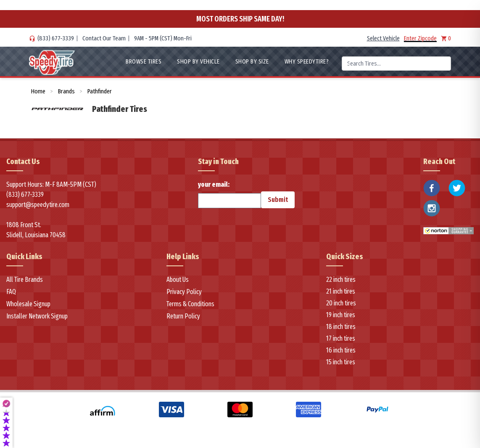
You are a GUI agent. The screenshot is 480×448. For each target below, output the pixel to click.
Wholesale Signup (28, 304)
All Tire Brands (25, 280)
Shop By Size (252, 61)
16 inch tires (341, 350)
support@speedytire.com (38, 205)
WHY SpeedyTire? (307, 61)
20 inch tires (341, 303)
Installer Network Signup (37, 316)
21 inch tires (341, 291)
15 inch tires (341, 362)
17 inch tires (341, 338)
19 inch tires (341, 315)
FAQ (11, 292)
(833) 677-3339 (56, 38)
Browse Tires (144, 61)
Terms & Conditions (190, 304)
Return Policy (183, 316)
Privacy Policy (184, 292)
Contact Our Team (104, 38)
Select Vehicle (383, 38)
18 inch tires (341, 327)
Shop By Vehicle (198, 61)
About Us (178, 280)
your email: (229, 194)
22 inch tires (341, 280)
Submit (278, 200)
